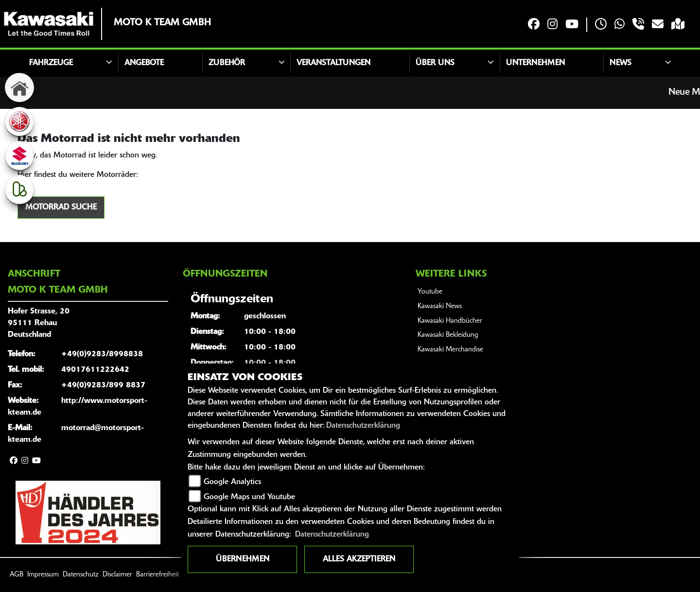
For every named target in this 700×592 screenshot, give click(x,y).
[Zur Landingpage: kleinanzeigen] (19, 190)
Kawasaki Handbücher (450, 321)
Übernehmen (243, 559)
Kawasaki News (440, 306)
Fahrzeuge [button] (51, 63)
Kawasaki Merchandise (450, 350)
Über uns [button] (435, 63)
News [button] (621, 63)
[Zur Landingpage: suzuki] (19, 156)
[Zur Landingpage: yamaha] (19, 122)
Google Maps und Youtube (249, 497)
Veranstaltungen (333, 63)
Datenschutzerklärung (363, 426)
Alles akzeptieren (359, 559)
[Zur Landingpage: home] (19, 87)
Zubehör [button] (227, 63)
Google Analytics (232, 482)
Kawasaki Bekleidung (448, 335)
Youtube (430, 292)
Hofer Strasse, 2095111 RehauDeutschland (39, 323)
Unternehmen (535, 63)
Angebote (144, 63)
